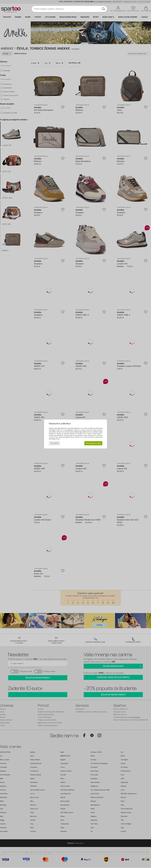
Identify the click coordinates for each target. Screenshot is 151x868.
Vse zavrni (54, 443)
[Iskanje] (103, 9)
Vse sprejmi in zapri (93, 443)
